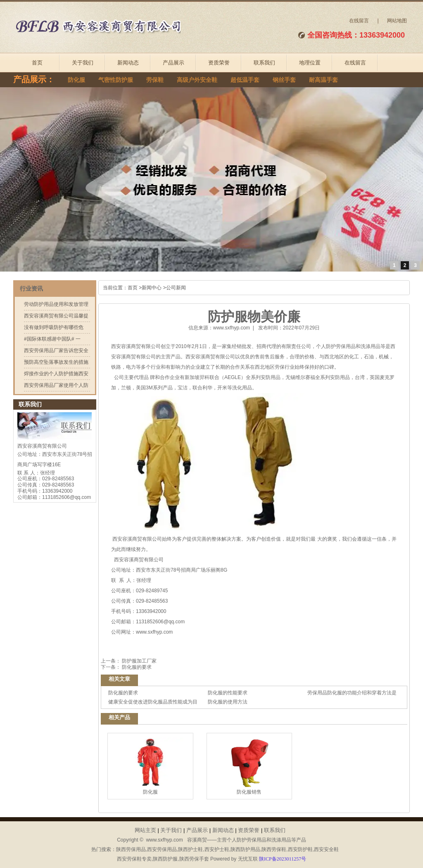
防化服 (76, 80)
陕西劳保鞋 (274, 849)
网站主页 (145, 830)
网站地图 (397, 21)
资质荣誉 (219, 63)
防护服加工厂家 (139, 661)
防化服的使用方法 (228, 702)
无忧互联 (248, 859)
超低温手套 (245, 80)
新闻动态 (128, 63)
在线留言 (359, 21)
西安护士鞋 (217, 849)
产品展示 (173, 63)
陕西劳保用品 (131, 849)
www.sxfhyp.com (232, 328)
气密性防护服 (116, 80)
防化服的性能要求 (228, 693)
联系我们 (264, 63)
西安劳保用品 (162, 849)
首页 (37, 63)
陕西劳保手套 (194, 859)
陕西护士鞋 (190, 849)
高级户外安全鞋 (197, 80)
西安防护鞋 (300, 849)
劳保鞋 (155, 80)
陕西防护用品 (245, 849)
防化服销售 (249, 766)
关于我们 (83, 63)
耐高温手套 (323, 80)
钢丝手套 (284, 80)
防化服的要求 (136, 667)
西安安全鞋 (326, 849)
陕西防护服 (165, 859)
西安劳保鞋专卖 (134, 859)
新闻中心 (152, 288)
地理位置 (310, 63)
